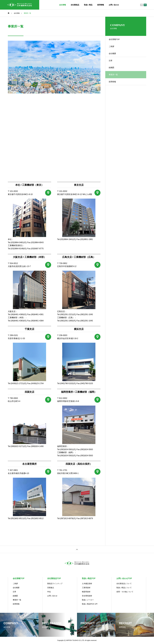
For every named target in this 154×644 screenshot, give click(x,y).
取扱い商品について (124, 588)
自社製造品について (124, 584)
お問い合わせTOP (124, 578)
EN (145, 5)
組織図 (113, 74)
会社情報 (63, 5)
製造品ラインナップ (55, 584)
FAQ (49, 592)
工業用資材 (86, 588)
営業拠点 (51, 588)
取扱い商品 (88, 5)
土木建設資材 (87, 584)
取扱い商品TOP (89, 578)
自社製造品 (75, 5)
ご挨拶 (113, 48)
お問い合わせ (114, 5)
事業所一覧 (17, 600)
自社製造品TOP (54, 578)
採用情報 (101, 5)
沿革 (112, 65)
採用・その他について (125, 592)
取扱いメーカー (88, 600)
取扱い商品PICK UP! (90, 604)
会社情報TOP (116, 40)
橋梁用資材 (86, 592)
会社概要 (114, 57)
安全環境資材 (87, 596)
